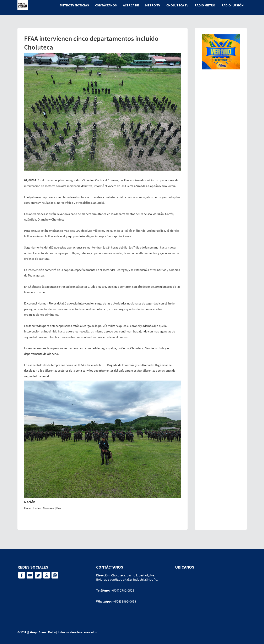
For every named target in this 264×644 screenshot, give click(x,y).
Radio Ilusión (233, 5)
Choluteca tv (177, 5)
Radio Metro (205, 5)
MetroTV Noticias (74, 5)
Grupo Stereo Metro (43, 632)
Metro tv (153, 5)
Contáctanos (106, 5)
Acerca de (131, 5)
